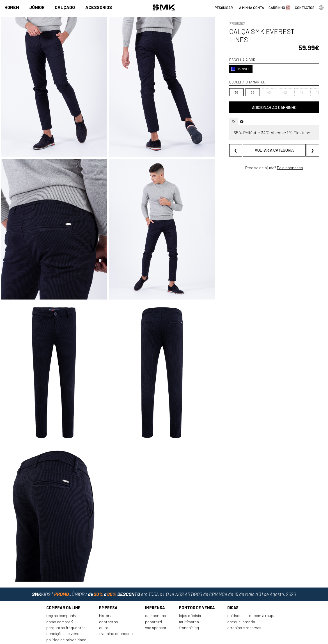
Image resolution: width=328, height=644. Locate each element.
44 (293, 84)
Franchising (189, 607)
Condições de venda (64, 613)
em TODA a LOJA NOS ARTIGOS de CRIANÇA (164, 572)
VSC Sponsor (156, 607)
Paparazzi (153, 601)
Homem (12, 7)
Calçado (65, 7)
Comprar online (63, 587)
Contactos (108, 601)
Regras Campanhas (63, 595)
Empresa (108, 587)
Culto (104, 607)
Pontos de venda (197, 587)
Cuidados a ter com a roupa (251, 595)
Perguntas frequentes (66, 607)
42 (277, 84)
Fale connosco (286, 159)
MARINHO (232, 61)
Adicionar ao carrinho (270, 99)
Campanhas (155, 595)
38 (244, 84)
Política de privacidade (66, 619)
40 (260, 84)
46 (309, 84)
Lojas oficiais (190, 595)
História (106, 595)
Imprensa (155, 587)
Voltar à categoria (270, 142)
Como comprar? (60, 601)
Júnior (37, 7)
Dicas (233, 587)
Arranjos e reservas (244, 607)
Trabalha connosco (116, 613)
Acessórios (99, 7)
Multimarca (189, 601)
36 (228, 84)
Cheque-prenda (241, 601)
